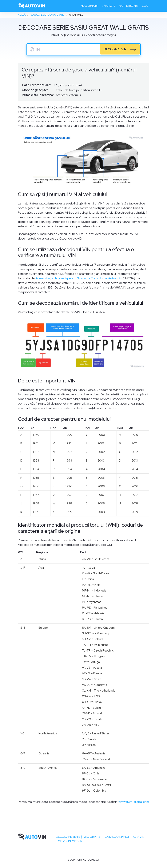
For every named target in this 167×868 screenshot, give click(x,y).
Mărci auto (108, 6)
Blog (145, 6)
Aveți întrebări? (129, 6)
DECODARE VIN (115, 49)
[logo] (32, 6)
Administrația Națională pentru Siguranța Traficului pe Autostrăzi (79, 278)
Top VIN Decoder (69, 841)
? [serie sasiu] (32, 49)
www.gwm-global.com (134, 802)
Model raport (89, 6)
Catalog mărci (117, 837)
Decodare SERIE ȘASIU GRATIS (78, 837)
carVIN (139, 837)
